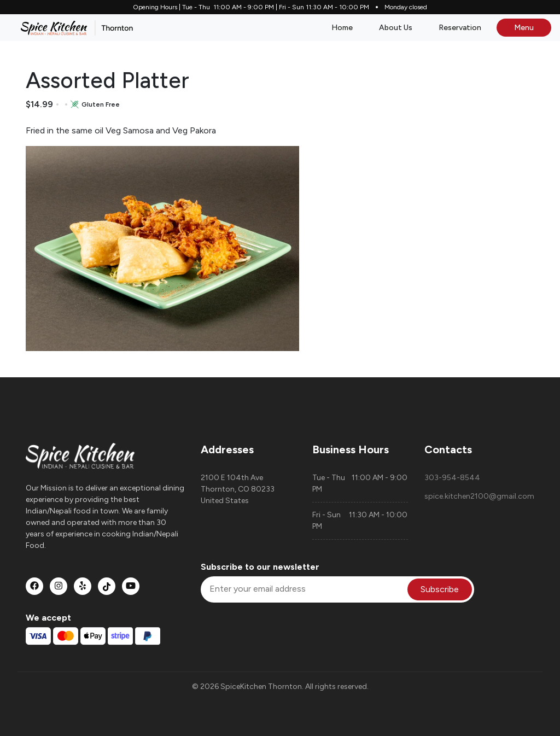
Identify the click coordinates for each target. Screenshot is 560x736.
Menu (524, 28)
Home (342, 28)
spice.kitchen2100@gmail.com (479, 496)
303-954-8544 (452, 478)
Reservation (460, 28)
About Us (396, 28)
